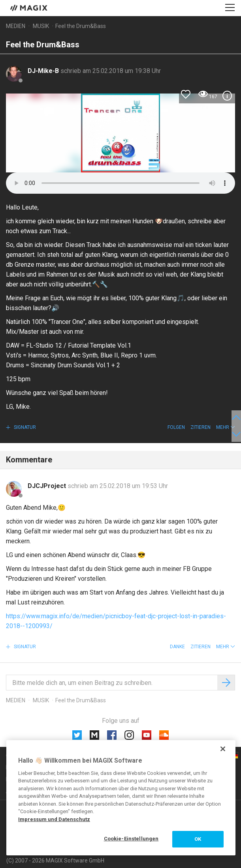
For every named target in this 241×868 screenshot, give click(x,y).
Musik (41, 26)
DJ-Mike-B (44, 71)
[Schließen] (223, 749)
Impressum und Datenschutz (54, 819)
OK (198, 839)
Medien (16, 26)
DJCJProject (48, 486)
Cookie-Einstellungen (131, 839)
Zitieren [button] (201, 427)
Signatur (24, 427)
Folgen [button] (176, 427)
